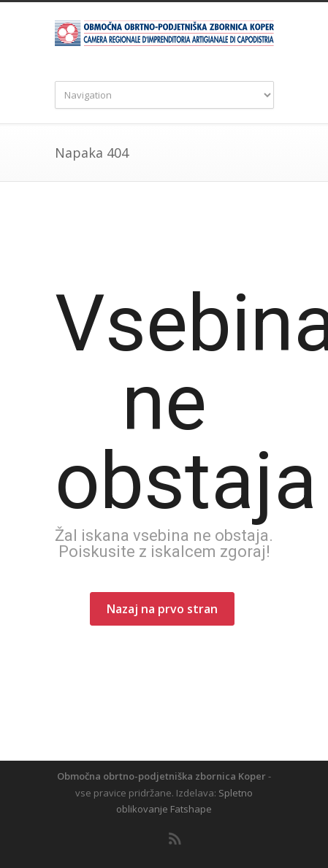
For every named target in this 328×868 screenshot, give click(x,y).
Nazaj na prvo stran (162, 609)
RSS (175, 839)
